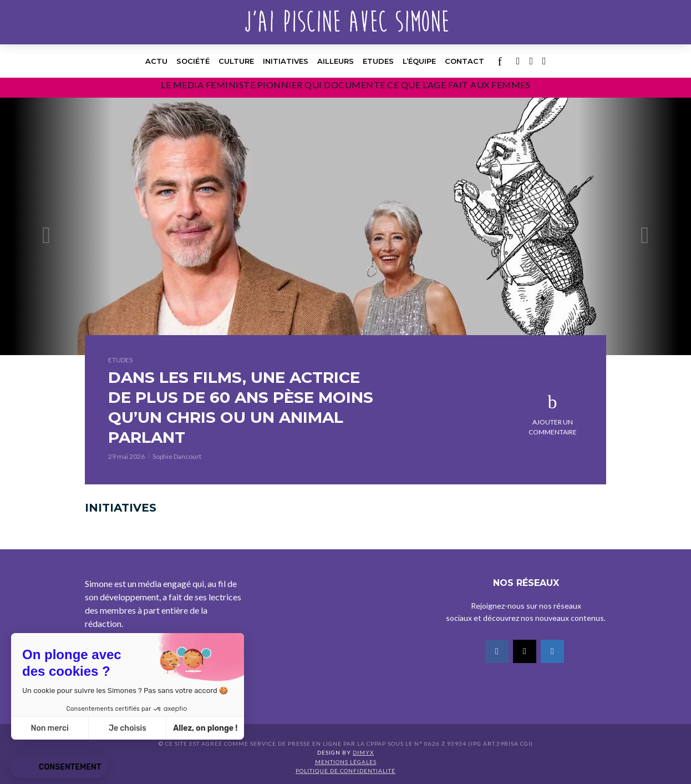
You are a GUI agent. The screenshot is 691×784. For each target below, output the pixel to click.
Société (193, 61)
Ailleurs (336, 61)
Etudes (378, 61)
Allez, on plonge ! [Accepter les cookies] (205, 728)
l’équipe (419, 61)
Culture (236, 61)
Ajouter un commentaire (553, 427)
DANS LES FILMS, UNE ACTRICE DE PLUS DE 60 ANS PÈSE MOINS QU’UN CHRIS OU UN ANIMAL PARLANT (241, 407)
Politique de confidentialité (345, 771)
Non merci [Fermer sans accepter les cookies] (49, 728)
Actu (156, 61)
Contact (464, 61)
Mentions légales (346, 762)
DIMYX (363, 752)
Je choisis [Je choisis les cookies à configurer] (128, 728)
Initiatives (286, 61)
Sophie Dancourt (177, 456)
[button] (59, 767)
